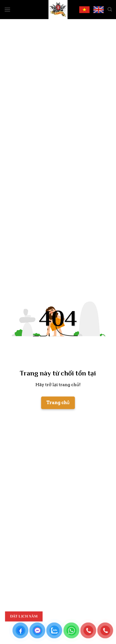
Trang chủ (58, 403)
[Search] (110, 9)
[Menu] (7, 9)
